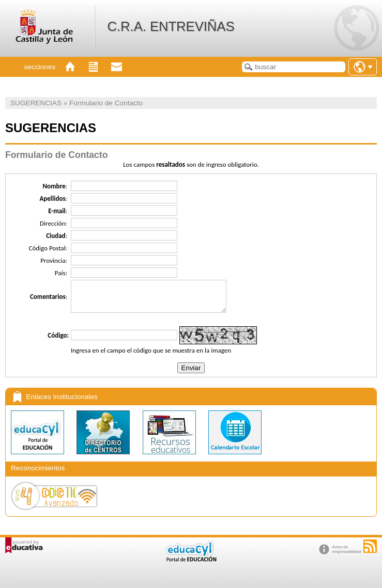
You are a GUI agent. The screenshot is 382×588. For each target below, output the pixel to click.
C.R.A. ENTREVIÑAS (171, 26)
